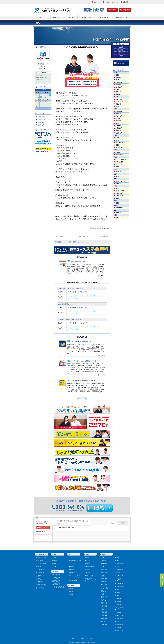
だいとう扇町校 (119, 609)
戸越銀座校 (104, 570)
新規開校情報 (41, 125)
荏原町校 (103, 561)
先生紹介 (121, 53)
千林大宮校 (118, 605)
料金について (40, 573)
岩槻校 (103, 609)
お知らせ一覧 (82, 399)
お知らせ (121, 56)
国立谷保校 (104, 579)
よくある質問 (40, 570)
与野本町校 (104, 606)
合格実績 (39, 579)
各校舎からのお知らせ (112, 2)
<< (36, 109)
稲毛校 (117, 561)
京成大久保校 (119, 570)
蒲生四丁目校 (119, 619)
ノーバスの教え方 (41, 564)
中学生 (54, 564)
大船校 (103, 594)
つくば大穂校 (119, 584)
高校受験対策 (56, 581)
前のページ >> (104, 237)
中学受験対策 (56, 578)
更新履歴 (87, 570)
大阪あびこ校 (119, 616)
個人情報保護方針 (90, 567)
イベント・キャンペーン (75, 577)
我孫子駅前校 (119, 564)
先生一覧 (39, 567)
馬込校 (103, 567)
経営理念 (87, 561)
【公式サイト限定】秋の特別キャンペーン (83, 381)
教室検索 (71, 567)
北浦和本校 (104, 597)
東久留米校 (104, 573)
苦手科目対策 (56, 575)
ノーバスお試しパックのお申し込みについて (71, 289)
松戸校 (117, 558)
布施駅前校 (118, 613)
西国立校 (103, 582)
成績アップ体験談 (41, 585)
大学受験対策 (56, 584)
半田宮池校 (118, 599)
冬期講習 (71, 595)
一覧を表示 (82, 237)
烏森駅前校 (118, 602)
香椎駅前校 (118, 628)
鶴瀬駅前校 (104, 618)
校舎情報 (121, 47)
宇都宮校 (118, 573)
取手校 (117, 590)
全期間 (123, 523)
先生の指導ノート (74, 581)
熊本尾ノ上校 (119, 631)
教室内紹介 (72, 570)
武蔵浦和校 (104, 603)
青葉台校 (103, 591)
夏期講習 (71, 592)
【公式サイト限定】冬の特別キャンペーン (70, 320)
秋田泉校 (118, 593)
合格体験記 (39, 582)
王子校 (103, 558)
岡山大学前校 (119, 625)
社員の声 (87, 564)
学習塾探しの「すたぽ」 (90, 580)
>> (50, 109)
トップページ (72, 558)
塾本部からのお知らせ (96, 228)
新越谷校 (103, 621)
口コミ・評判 (40, 588)
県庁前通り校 (119, 576)
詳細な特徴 (39, 561)
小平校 (103, 576)
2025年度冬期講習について (78, 261)
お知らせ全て (41, 117)
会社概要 (87, 558)
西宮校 (117, 622)
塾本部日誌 (40, 122)
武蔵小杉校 (104, 585)
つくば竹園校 (119, 587)
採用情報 (87, 573)
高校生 (54, 567)
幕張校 (117, 567)
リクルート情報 (89, 576)
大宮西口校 (104, 615)
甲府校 (117, 596)
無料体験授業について (75, 561)
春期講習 (71, 589)
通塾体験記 (72, 573)
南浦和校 (103, 600)
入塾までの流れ (41, 576)
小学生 (54, 558)
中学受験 (55, 561)
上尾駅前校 (104, 624)
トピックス (72, 564)
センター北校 (104, 588)
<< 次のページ (60, 237)
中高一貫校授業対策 (58, 587)
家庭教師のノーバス (86, 638)
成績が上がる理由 (41, 558)
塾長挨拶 (121, 50)
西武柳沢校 (104, 564)
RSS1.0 (106, 401)
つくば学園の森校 (119, 580)
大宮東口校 (104, 612)
